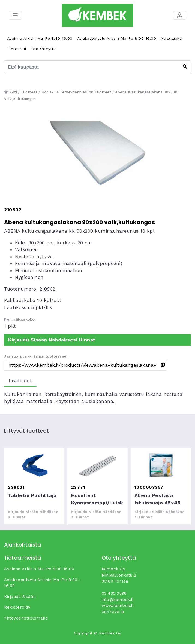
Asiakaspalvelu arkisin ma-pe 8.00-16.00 (117, 38)
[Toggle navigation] (180, 16)
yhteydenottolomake (26, 618)
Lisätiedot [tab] (20, 381)
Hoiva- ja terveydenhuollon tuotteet (76, 92)
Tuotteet (29, 92)
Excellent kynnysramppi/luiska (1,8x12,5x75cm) (97, 464)
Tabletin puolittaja (34, 464)
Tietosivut (17, 49)
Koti (10, 92)
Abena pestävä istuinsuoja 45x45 (161, 464)
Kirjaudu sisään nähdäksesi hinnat (52, 340)
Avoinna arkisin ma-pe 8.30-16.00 (40, 38)
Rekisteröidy (17, 607)
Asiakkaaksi (172, 38)
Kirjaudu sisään (20, 597)
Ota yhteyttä (44, 49)
